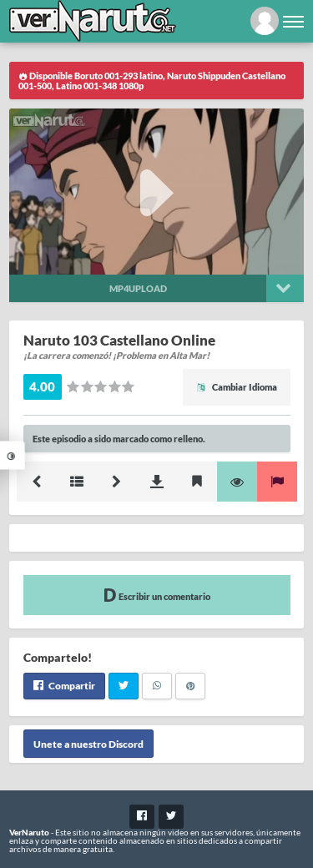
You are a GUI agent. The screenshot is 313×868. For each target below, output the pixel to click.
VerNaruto (29, 832)
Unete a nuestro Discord (88, 744)
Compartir (64, 686)
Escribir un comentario (157, 595)
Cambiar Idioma (237, 387)
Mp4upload (138, 288)
